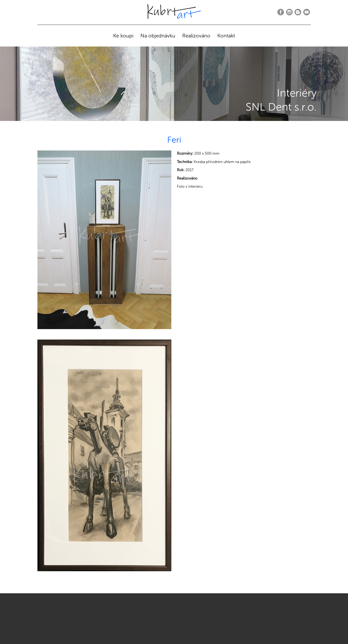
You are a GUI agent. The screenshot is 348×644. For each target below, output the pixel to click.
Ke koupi (123, 36)
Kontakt (226, 36)
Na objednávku (158, 36)
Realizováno (196, 36)
